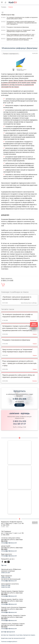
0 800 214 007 (6, 573)
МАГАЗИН (19, 405)
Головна (4, 7)
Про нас (4, 565)
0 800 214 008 (6, 577)
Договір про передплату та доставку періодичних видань (18, 635)
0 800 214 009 (20, 421)
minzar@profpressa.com (9, 543)
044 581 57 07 (19, 424)
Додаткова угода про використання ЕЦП (13, 638)
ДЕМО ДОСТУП (34, 325)
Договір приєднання (8, 632)
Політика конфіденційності (9, 642)
